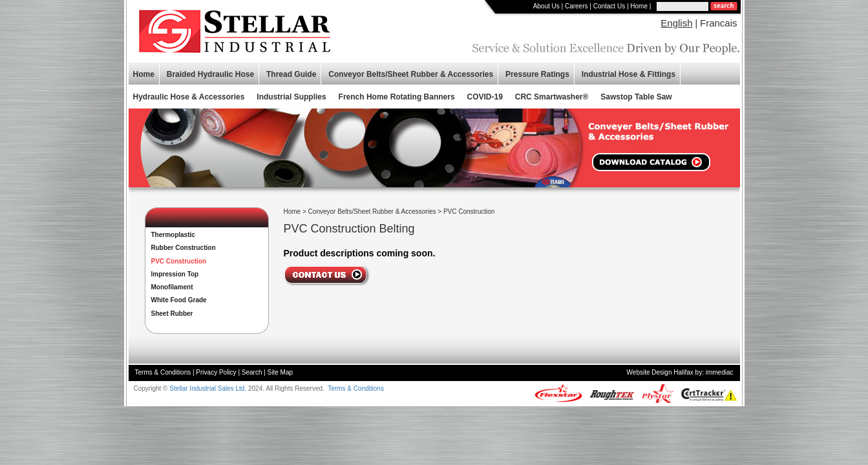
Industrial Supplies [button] (291, 97)
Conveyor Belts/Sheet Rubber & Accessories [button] (411, 74)
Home (639, 6)
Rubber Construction (184, 248)
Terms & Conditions (163, 372)
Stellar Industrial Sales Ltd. (208, 388)
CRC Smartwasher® (552, 97)
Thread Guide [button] (291, 74)
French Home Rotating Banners (397, 97)
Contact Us (609, 6)
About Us (546, 6)
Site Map (280, 372)
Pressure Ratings (537, 74)
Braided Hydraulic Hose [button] (210, 74)
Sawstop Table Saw (636, 97)
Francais (719, 23)
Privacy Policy (216, 372)
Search (252, 372)
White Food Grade (179, 300)
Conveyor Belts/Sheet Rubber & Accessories (372, 212)
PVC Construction (179, 261)
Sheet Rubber (172, 314)
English (676, 23)
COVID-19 (485, 97)
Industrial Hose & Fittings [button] (629, 74)
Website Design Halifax (660, 372)
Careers (577, 6)
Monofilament (172, 287)
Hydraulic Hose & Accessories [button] (189, 97)
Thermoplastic (173, 235)
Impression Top (175, 274)
